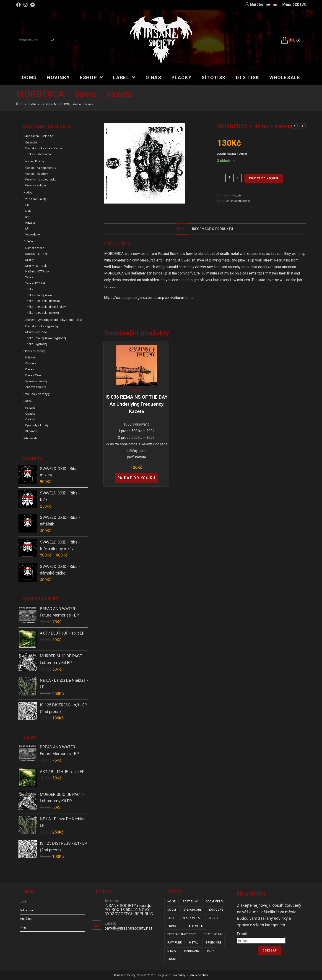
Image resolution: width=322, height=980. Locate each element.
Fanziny (30, 408)
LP (27, 229)
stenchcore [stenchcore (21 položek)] (193, 910)
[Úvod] (20, 104)
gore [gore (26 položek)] (171, 918)
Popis (182, 229)
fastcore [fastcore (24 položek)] (216, 910)
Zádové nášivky (36, 387)
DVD (28, 211)
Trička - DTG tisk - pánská (42, 313)
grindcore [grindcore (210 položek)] (214, 943)
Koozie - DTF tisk (36, 254)
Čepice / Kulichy (34, 161)
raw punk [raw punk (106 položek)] (175, 943)
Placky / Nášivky (34, 351)
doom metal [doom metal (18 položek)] (215, 902)
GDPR (24, 902)
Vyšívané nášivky (36, 381)
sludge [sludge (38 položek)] (214, 918)
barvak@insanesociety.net (128, 928)
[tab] (182, 229)
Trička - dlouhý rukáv (39, 295)
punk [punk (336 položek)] (211, 951)
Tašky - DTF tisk (36, 283)
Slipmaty (31, 431)
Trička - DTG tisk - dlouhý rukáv (45, 307)
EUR (303, 5)
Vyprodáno (33, 234)
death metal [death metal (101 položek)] (213, 934)
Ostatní (30, 419)
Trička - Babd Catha (38, 154)
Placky (30, 369)
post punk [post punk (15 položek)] (191, 902)
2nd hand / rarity (36, 199)
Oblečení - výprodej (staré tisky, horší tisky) (53, 320)
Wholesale (30, 438)
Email (242, 934)
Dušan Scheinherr (197, 975)
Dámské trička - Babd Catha (44, 148)
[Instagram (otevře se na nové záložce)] (26, 5)
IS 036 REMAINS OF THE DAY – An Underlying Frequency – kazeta (136, 404)
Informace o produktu (213, 229)
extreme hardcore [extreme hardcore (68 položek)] (182, 934)
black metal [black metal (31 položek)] (192, 918)
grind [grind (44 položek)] (172, 926)
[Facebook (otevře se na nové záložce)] (19, 5)
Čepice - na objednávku (41, 168)
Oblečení (29, 241)
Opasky (30, 414)
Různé (28, 401)
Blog (23, 927)
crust (230, 201)
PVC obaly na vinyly (36, 394)
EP (27, 217)
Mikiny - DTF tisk (36, 266)
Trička (29, 289)
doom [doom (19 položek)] (172, 910)
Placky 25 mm (34, 375)
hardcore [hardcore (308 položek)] (192, 951)
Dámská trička (35, 248)
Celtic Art (31, 142)
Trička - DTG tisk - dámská (43, 301)
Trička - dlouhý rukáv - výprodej (46, 338)
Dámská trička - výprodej (42, 326)
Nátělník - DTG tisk (37, 271)
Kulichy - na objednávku (41, 179)
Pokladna (26, 910)
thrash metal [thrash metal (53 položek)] (194, 926)
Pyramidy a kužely (37, 425)
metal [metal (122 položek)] (194, 943)
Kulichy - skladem (37, 185)
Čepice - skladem (37, 174)
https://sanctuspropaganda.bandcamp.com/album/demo (149, 298)
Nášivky (30, 357)
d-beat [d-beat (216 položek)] (172, 951)
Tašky (29, 277)
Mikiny (30, 260)
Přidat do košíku (264, 178)
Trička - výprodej (36, 344)
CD (27, 205)
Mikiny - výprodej (36, 332)
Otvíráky (31, 363)
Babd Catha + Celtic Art (39, 136)
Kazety (237, 195)
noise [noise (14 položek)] (171, 902)
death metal (242, 201)
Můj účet (26, 919)
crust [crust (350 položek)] (172, 959)
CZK (296, 5)
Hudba (28, 192)
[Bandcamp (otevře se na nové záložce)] (33, 5)
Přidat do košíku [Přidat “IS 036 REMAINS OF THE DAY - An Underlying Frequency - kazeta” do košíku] (136, 478)
